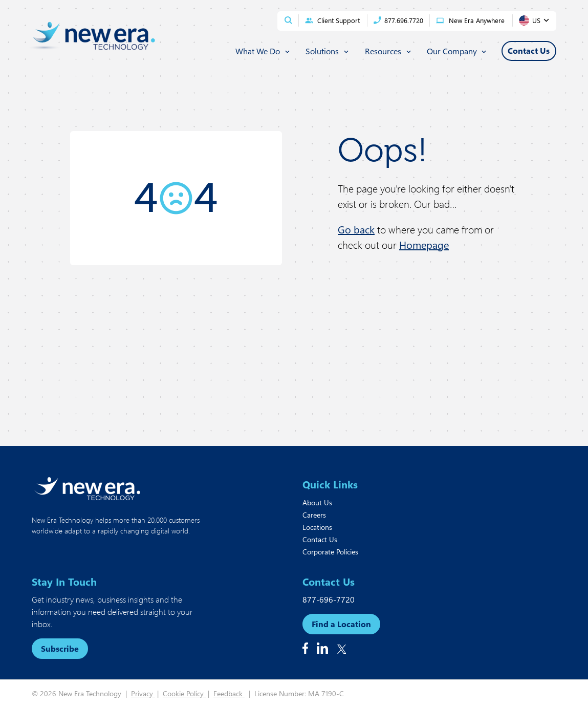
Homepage (424, 244)
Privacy (143, 693)
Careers (314, 515)
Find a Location (341, 624)
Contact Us (320, 539)
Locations (317, 527)
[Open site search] (288, 20)
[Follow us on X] (342, 649)
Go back (356, 229)
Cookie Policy (184, 693)
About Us (317, 502)
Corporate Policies (330, 552)
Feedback (229, 693)
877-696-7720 (329, 599)
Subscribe (60, 648)
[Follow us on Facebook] (305, 648)
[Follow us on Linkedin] (322, 648)
